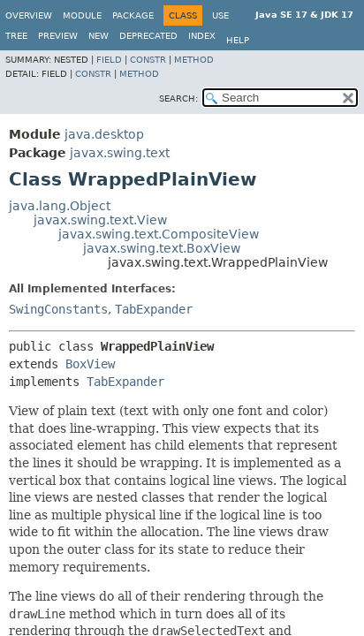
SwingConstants (58, 309)
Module (82, 15)
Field (109, 60)
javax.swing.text (120, 153)
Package (133, 15)
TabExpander (154, 309)
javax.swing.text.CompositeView (159, 234)
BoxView (90, 364)
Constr (148, 60)
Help (238, 40)
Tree (16, 36)
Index (202, 36)
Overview (29, 15)
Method (194, 60)
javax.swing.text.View (100, 220)
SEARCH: (178, 98)
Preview (58, 36)
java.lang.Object (60, 206)
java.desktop (104, 134)
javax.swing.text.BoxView (162, 248)
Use (220, 15)
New (99, 36)
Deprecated (148, 36)
